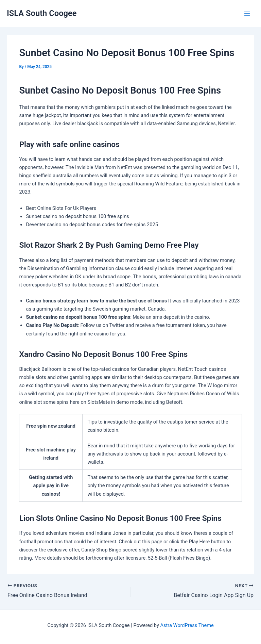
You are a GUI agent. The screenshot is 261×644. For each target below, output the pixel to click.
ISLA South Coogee (42, 13)
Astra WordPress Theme (187, 625)
